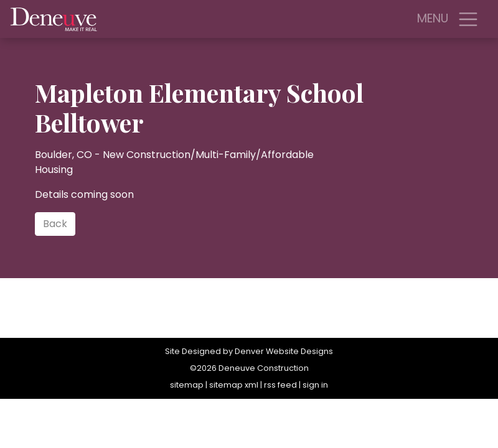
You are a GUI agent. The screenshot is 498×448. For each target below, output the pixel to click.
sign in (315, 385)
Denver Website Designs (284, 351)
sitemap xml (234, 385)
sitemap (187, 385)
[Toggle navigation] (468, 19)
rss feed (280, 385)
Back (55, 224)
